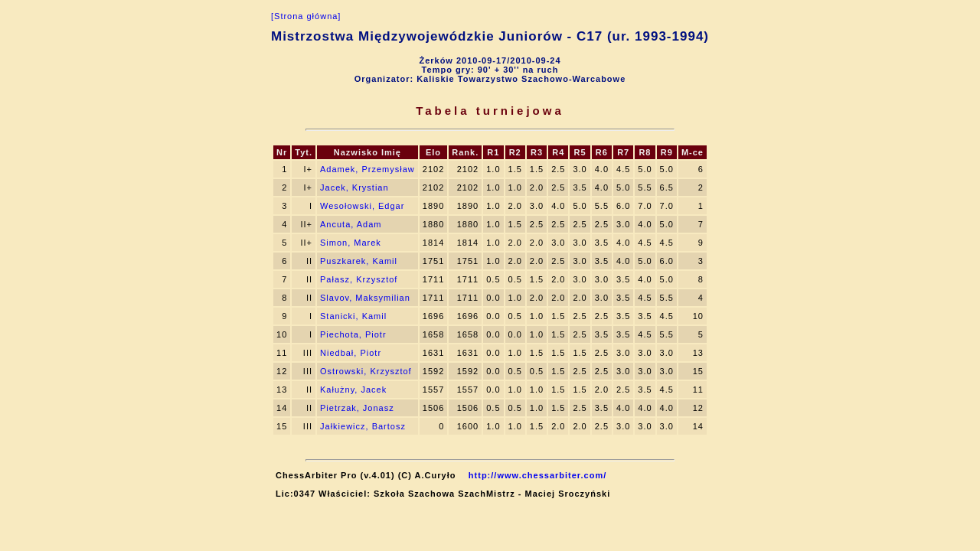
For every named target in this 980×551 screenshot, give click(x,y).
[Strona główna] (306, 16)
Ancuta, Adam (351, 224)
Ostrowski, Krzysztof (366, 371)
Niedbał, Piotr (351, 353)
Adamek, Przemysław (367, 169)
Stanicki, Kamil (353, 316)
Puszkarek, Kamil (359, 261)
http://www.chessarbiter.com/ (537, 475)
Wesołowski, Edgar (362, 206)
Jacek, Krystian (354, 187)
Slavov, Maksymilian (365, 298)
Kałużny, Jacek (353, 390)
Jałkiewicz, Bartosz (363, 426)
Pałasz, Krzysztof (359, 279)
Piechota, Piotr (353, 334)
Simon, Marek (351, 243)
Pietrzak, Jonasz (357, 408)
